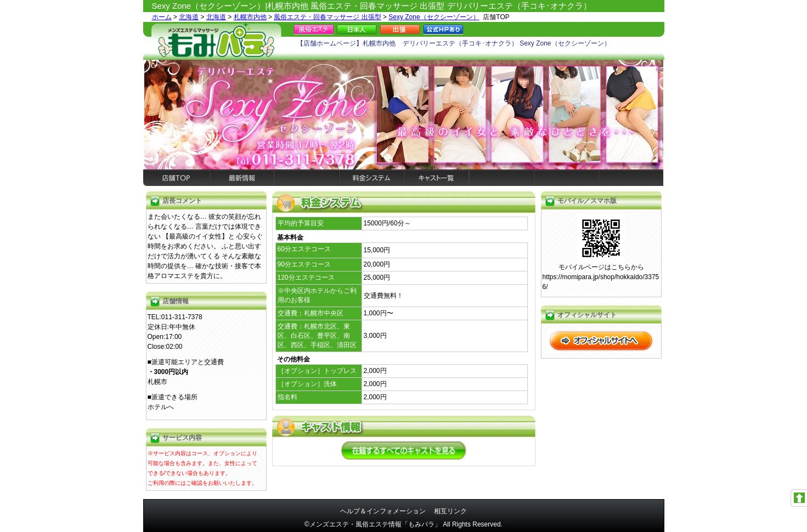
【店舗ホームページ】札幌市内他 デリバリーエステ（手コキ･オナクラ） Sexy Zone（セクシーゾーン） (454, 43)
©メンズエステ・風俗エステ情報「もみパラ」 (373, 524)
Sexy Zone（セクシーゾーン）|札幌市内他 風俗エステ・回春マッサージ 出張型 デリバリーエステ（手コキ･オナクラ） (372, 6)
